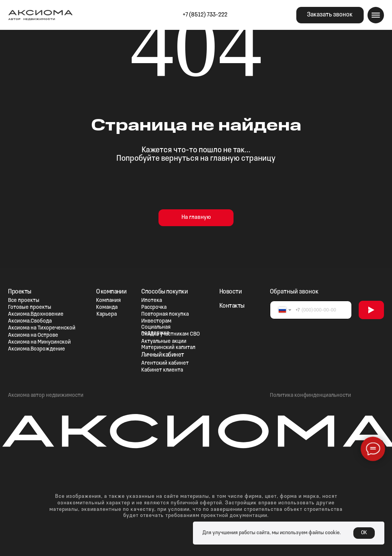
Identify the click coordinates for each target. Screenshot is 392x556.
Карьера (107, 314)
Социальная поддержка (156, 330)
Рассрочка (154, 307)
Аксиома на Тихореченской (42, 328)
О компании (111, 292)
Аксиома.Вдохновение (36, 314)
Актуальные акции (164, 342)
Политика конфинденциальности (310, 395)
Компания (108, 301)
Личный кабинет (163, 355)
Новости (230, 292)
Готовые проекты (30, 307)
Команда (107, 307)
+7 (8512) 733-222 (205, 15)
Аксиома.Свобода (30, 321)
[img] (248, 15)
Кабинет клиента (162, 370)
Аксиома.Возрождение (37, 349)
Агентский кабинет (165, 363)
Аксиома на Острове (33, 335)
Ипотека (152, 301)
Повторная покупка (165, 314)
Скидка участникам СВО (171, 334)
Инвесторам (156, 321)
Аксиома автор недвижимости (46, 395)
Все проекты (24, 301)
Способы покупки (164, 292)
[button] (330, 15)
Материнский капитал (168, 348)
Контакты (232, 306)
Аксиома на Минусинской (39, 342)
